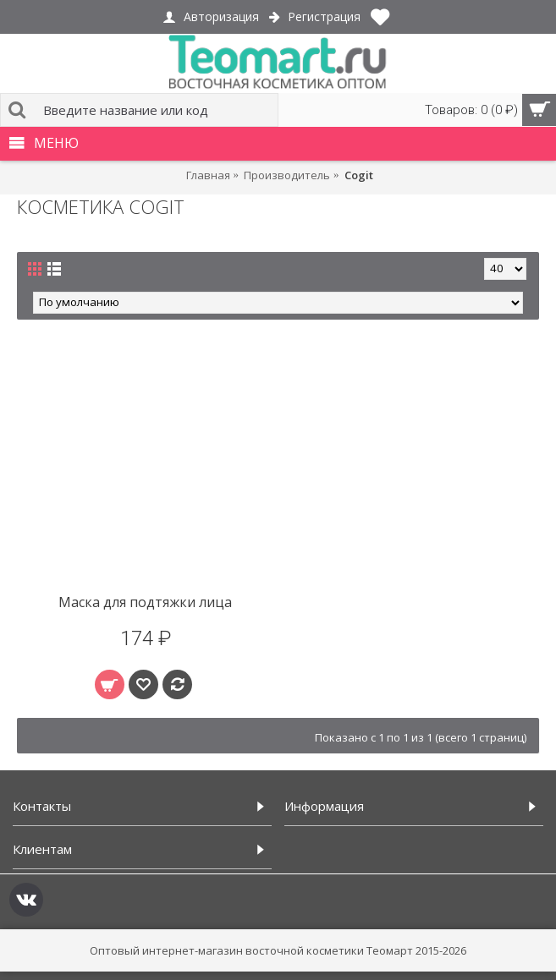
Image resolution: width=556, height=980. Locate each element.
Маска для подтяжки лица (145, 602)
